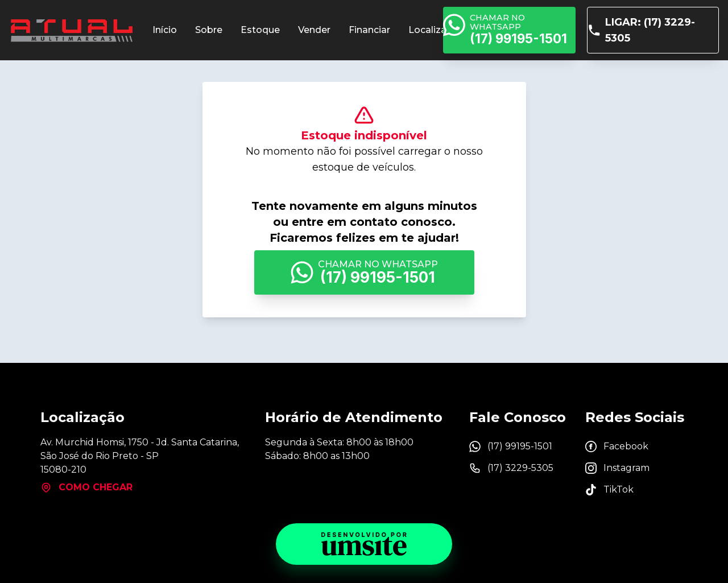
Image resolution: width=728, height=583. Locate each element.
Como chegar (86, 487)
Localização (436, 30)
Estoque (260, 30)
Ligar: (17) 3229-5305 (642, 30)
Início (165, 30)
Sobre (209, 30)
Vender (314, 30)
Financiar (369, 30)
